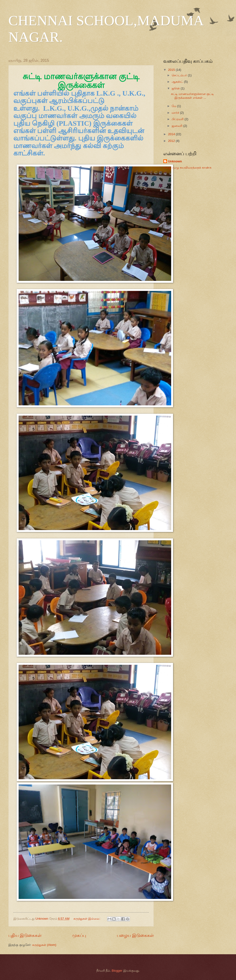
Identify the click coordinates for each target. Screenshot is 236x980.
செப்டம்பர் (180, 75)
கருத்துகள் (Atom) (44, 945)
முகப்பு (79, 935)
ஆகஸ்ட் (178, 82)
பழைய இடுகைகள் (135, 935)
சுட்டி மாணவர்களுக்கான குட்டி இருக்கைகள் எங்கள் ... (192, 96)
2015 (172, 70)
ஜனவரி (177, 126)
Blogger (117, 971)
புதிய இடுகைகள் (25, 935)
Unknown (175, 161)
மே (174, 106)
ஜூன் (176, 88)
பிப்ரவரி (178, 119)
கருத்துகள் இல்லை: (87, 919)
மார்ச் (176, 113)
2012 (172, 141)
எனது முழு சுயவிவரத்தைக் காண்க (187, 168)
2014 (172, 134)
